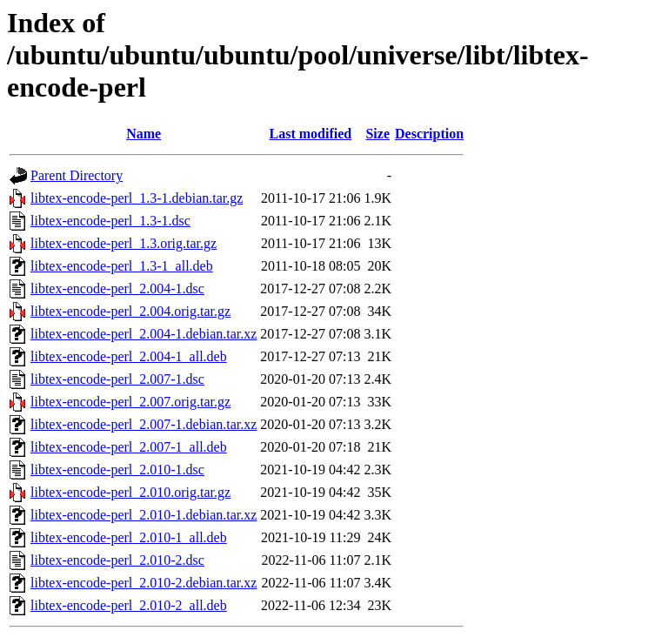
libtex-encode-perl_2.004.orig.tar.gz (130, 311)
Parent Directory (77, 175)
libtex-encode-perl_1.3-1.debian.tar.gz (137, 198)
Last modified (311, 134)
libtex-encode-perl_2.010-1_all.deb (129, 537)
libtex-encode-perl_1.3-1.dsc (110, 221)
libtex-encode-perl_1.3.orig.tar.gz (124, 243)
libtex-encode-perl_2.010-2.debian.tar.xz (144, 583)
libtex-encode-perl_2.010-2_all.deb (129, 605)
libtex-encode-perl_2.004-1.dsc (117, 288)
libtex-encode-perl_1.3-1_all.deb (122, 266)
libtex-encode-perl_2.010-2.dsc (117, 560)
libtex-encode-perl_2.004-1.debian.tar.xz (144, 334)
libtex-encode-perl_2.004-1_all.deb (129, 356)
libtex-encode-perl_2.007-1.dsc (117, 379)
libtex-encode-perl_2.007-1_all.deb (129, 447)
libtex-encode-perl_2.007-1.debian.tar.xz (144, 424)
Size (377, 134)
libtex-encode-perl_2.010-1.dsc (117, 470)
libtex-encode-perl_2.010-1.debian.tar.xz (144, 515)
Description (429, 134)
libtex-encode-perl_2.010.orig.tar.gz (130, 492)
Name (144, 134)
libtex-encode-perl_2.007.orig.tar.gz (130, 402)
